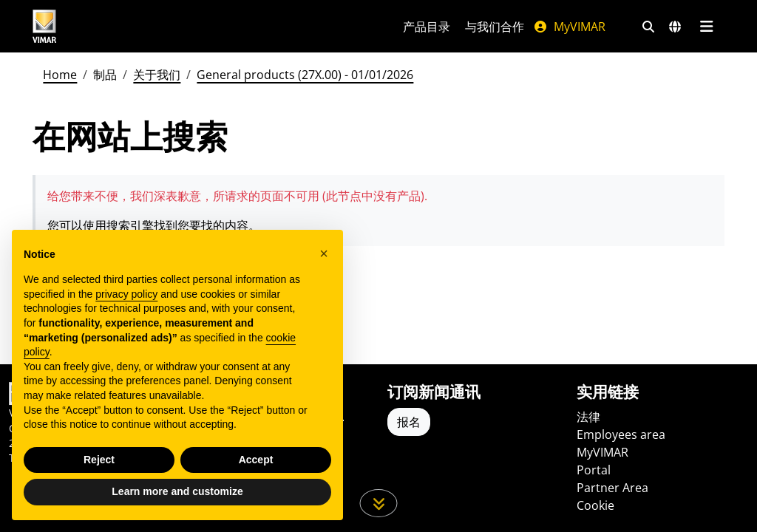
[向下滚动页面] (379, 503)
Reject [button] (99, 460)
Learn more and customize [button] (177, 491)
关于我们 (157, 75)
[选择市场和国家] (675, 27)
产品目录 (427, 27)
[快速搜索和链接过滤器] (648, 27)
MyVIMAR (569, 27)
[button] (324, 253)
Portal (594, 470)
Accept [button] (256, 460)
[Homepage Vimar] (100, 26)
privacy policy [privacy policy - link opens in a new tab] (126, 294)
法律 (588, 417)
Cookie (595, 505)
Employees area (621, 434)
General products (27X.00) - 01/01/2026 (305, 75)
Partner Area (612, 488)
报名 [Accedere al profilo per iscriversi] (409, 422)
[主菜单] (706, 27)
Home (60, 75)
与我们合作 (495, 27)
